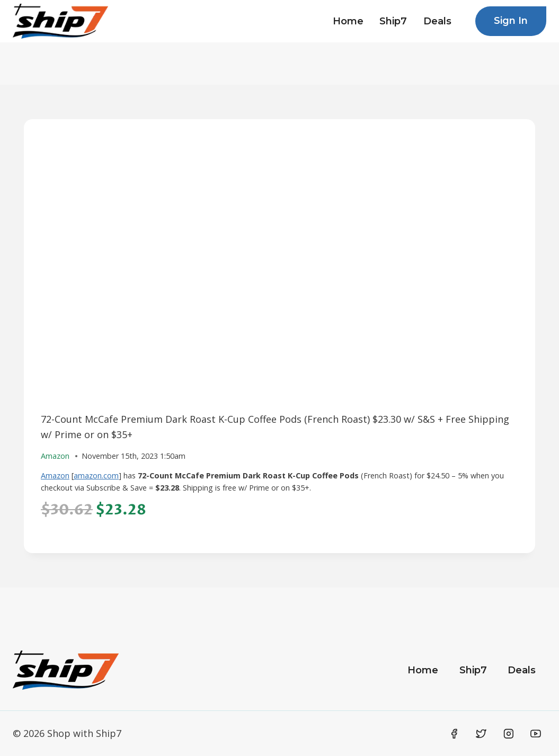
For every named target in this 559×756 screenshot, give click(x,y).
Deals (437, 21)
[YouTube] (536, 734)
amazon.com (96, 475)
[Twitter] (481, 734)
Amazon (55, 475)
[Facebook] (454, 734)
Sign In (511, 21)
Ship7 (393, 21)
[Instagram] (509, 734)
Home (348, 21)
